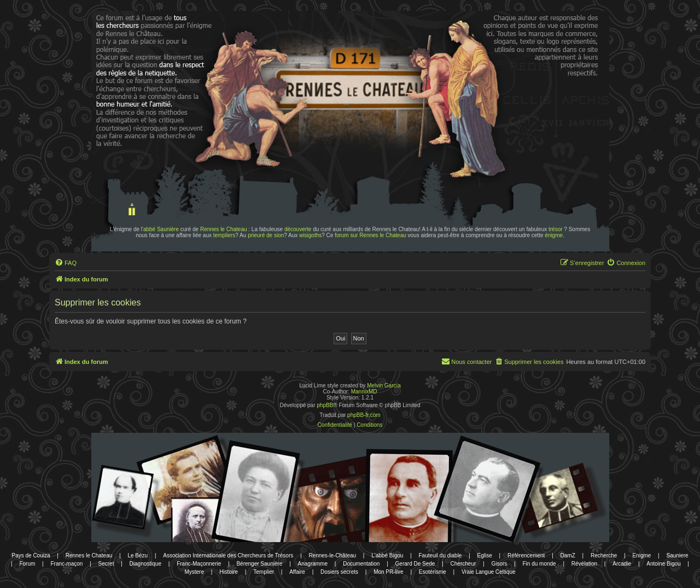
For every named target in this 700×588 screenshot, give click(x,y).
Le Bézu (138, 555)
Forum (27, 564)
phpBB (325, 405)
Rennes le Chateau (224, 229)
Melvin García (384, 386)
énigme (554, 235)
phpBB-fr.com (364, 415)
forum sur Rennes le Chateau (371, 235)
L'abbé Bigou (387, 555)
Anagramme (313, 564)
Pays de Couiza (31, 555)
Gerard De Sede (415, 564)
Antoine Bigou (663, 564)
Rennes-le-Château (332, 555)
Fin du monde (539, 564)
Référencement (526, 555)
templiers (224, 235)
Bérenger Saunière (259, 564)
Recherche (604, 555)
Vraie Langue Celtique (489, 572)
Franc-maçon (66, 564)
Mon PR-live (388, 572)
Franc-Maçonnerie (199, 564)
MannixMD (364, 392)
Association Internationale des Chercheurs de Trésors (228, 555)
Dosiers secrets (339, 572)
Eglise (485, 555)
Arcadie (622, 564)
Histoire (229, 572)
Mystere (194, 572)
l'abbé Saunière (160, 229)
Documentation (361, 564)
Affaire (297, 572)
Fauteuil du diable (440, 555)
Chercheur (463, 564)
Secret (106, 564)
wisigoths (310, 235)
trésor (556, 229)
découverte (298, 229)
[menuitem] (66, 263)
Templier (264, 572)
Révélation (584, 564)
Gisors (499, 564)
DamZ (568, 555)
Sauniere (678, 555)
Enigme (641, 555)
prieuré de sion (266, 235)
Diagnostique (145, 564)
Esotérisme (433, 572)
